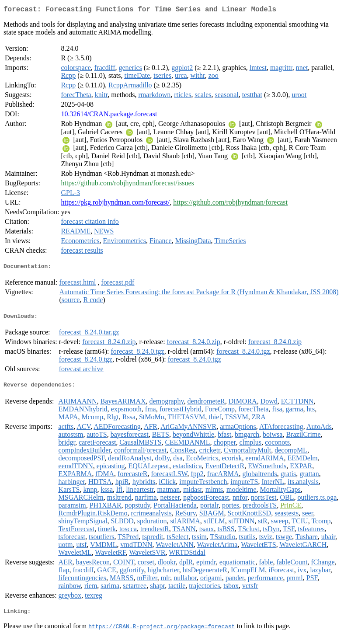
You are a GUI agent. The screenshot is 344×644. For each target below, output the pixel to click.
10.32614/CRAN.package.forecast (109, 116)
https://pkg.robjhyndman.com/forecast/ (115, 204)
